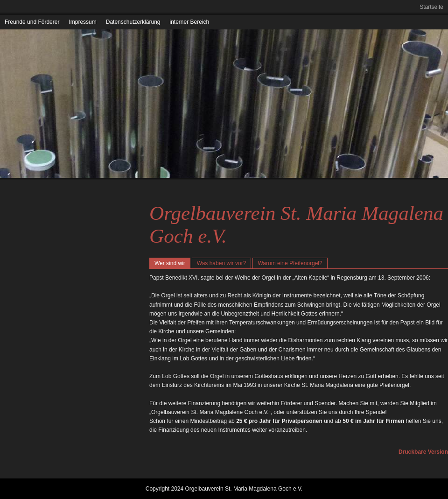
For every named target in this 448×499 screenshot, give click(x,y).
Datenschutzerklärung (133, 22)
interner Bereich (189, 22)
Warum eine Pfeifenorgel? (290, 263)
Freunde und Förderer (32, 22)
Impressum (82, 22)
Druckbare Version (423, 452)
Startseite (431, 7)
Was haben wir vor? (222, 263)
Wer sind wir (170, 263)
